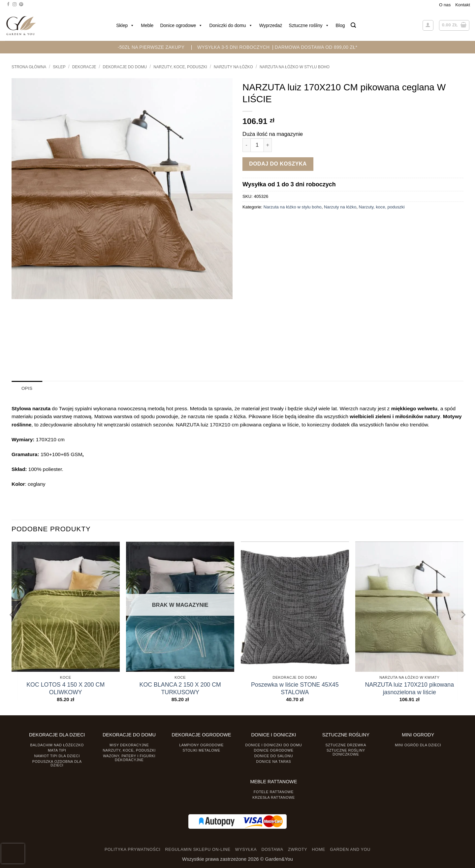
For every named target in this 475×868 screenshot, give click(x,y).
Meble (147, 25)
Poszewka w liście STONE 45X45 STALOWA (295, 688)
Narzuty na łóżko (233, 67)
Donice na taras (274, 761)
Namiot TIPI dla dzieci (57, 756)
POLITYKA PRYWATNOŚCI (132, 849)
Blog (340, 25)
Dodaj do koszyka (278, 164)
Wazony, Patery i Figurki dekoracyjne (129, 758)
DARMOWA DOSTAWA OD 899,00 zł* (316, 47)
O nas (445, 5)
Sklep (125, 25)
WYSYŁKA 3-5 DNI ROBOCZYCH (233, 47)
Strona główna (29, 67)
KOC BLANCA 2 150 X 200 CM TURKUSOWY (180, 688)
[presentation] (13, 853)
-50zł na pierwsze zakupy (151, 47)
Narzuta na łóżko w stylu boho (295, 67)
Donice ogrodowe (181, 25)
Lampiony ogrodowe (201, 745)
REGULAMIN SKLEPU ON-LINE (198, 849)
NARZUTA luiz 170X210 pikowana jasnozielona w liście (409, 688)
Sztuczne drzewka (346, 745)
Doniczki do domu (231, 25)
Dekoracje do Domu (125, 67)
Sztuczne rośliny (309, 25)
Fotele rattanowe (274, 791)
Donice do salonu (274, 756)
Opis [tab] (27, 388)
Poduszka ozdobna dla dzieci (57, 763)
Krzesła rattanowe (274, 797)
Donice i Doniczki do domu (274, 745)
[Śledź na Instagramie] (15, 5)
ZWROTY (298, 849)
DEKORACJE (84, 67)
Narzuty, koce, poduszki (180, 67)
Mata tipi (57, 750)
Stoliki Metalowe (201, 750)
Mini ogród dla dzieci (418, 745)
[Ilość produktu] (257, 145)
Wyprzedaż (271, 25)
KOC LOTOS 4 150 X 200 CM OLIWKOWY (65, 688)
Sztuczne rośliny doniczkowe (346, 752)
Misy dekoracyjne (129, 745)
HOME (319, 849)
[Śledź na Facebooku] (8, 5)
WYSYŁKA (246, 849)
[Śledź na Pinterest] (21, 5)
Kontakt (463, 5)
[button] (353, 25)
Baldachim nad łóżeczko (57, 745)
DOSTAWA (272, 849)
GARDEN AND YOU (350, 849)
